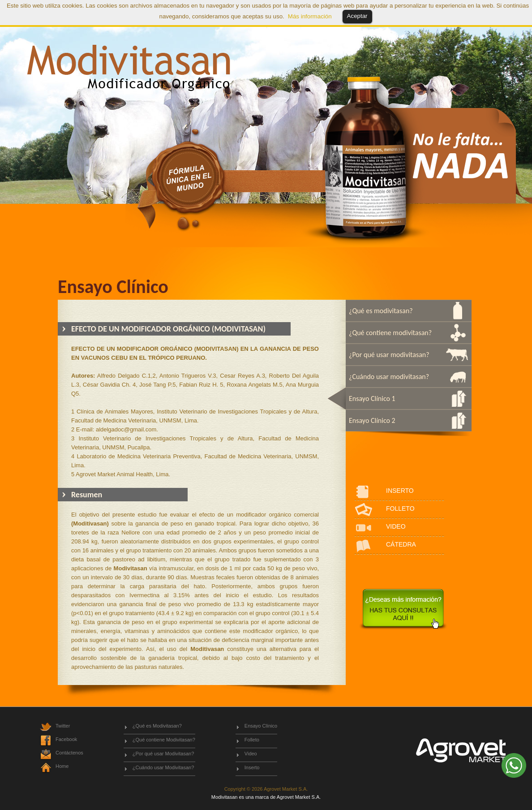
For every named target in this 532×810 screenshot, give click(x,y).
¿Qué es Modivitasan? (157, 726)
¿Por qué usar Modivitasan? (163, 754)
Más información (310, 16)
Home (62, 766)
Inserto (252, 767)
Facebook (66, 739)
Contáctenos (69, 753)
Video (251, 754)
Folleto (252, 740)
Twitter (63, 726)
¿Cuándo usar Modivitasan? (163, 767)
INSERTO (400, 491)
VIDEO (396, 526)
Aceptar (357, 16)
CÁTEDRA (401, 544)
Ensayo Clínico (261, 726)
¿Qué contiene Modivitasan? (164, 740)
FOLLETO (400, 508)
